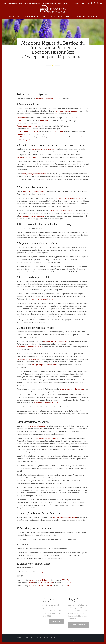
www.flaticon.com (44, 580)
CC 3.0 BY (65, 580)
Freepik (31, 586)
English (84, 3)
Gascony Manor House (31, 637)
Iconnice (32, 583)
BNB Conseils (44, 121)
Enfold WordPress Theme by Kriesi (48, 637)
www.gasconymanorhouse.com (66, 111)
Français (77, 3)
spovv (31, 580)
